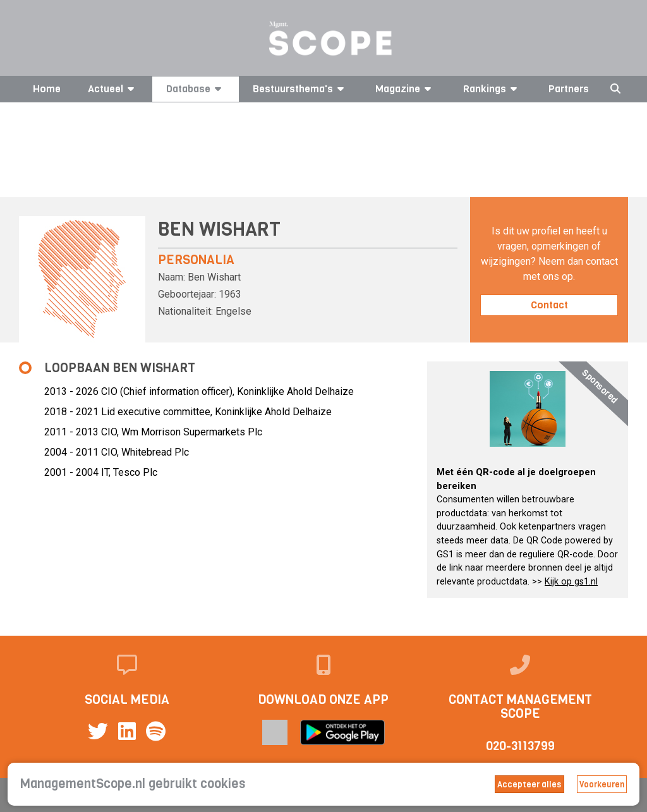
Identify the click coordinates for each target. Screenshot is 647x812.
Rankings (492, 89)
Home (47, 89)
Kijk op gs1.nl (571, 582)
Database (196, 89)
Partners (569, 89)
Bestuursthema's (300, 89)
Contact (549, 305)
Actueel (113, 89)
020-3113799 (520, 746)
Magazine (405, 89)
